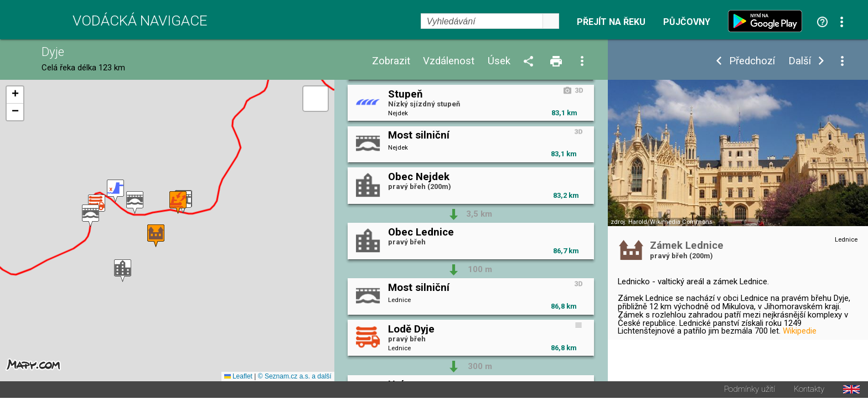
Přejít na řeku (611, 22)
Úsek (499, 61)
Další (800, 61)
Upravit (698, 351)
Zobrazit (391, 61)
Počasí (647, 351)
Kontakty (809, 390)
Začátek (751, 351)
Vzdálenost (449, 61)
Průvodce (650, 364)
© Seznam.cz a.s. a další (295, 377)
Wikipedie (800, 331)
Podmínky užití (750, 390)
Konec (802, 351)
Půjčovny (687, 22)
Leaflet (238, 377)
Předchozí (752, 61)
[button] (123, 271)
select (551, 21)
